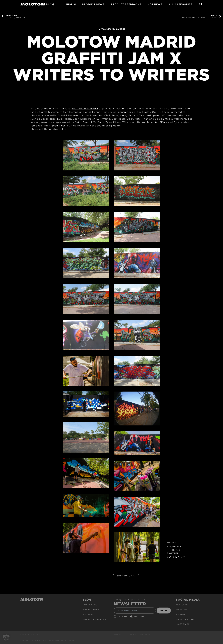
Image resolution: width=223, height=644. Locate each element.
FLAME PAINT (76, 126)
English (139, 617)
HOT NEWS (155, 4)
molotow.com (184, 624)
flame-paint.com (185, 619)
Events (121, 29)
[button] (6, 638)
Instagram (182, 605)
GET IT (164, 611)
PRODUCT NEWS (93, 4)
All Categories (181, 4)
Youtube (181, 614)
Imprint (118, 634)
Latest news (90, 605)
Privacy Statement (141, 634)
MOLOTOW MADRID (85, 109)
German (122, 617)
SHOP (69, 4)
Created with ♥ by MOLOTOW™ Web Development (48, 641)
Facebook (182, 610)
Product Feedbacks (126, 4)
